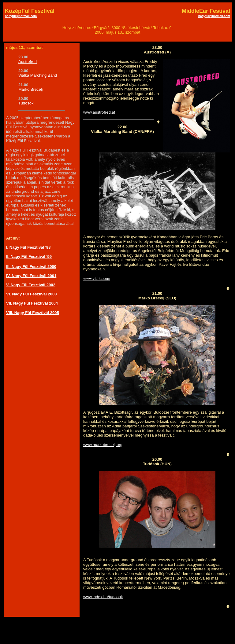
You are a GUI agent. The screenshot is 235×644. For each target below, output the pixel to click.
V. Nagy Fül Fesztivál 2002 (31, 285)
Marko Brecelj (30, 89)
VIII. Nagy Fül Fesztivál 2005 (33, 313)
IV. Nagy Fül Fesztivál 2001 (31, 276)
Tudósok (26, 103)
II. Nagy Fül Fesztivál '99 (29, 256)
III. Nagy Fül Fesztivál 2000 (31, 267)
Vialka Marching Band (38, 75)
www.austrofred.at (99, 112)
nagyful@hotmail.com (21, 16)
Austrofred (28, 62)
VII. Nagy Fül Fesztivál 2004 (32, 303)
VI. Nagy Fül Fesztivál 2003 (31, 294)
